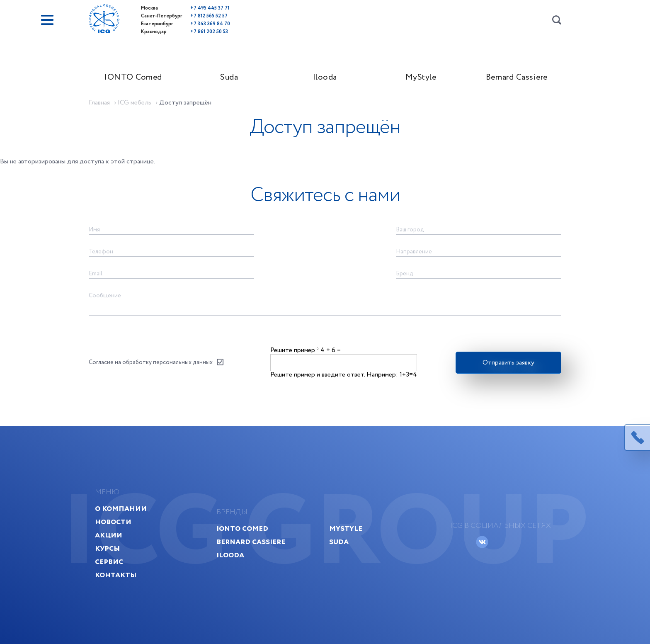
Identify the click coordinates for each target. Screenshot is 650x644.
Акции (109, 535)
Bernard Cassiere (517, 77)
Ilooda (325, 77)
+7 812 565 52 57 (209, 16)
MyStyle (421, 77)
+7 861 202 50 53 (209, 32)
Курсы (107, 548)
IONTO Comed (133, 77)
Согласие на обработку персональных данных (151, 362)
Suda (229, 77)
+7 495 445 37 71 (210, 8)
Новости (113, 522)
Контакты (116, 575)
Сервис (109, 562)
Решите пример (295, 350)
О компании (121, 509)
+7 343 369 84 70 (210, 24)
